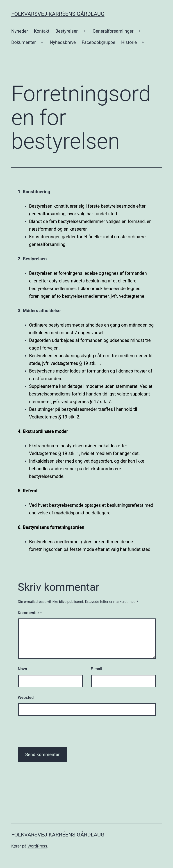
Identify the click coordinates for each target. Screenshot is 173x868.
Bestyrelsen (67, 31)
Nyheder (20, 31)
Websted (26, 697)
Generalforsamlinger (113, 31)
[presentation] (52, 734)
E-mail (97, 669)
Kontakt (42, 31)
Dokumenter (24, 42)
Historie (129, 42)
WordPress (37, 846)
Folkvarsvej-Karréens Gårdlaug (58, 14)
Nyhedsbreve (63, 42)
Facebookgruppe (99, 42)
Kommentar (30, 613)
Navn (22, 669)
